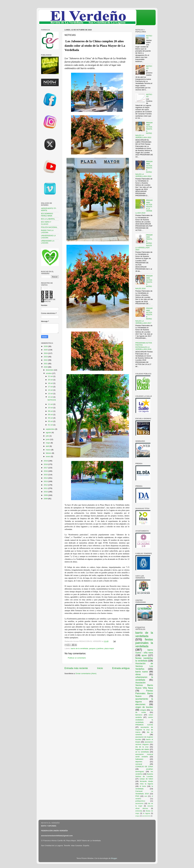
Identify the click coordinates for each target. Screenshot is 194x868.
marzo (49, 450)
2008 (46, 499)
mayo (48, 443)
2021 (46, 364)
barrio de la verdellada (79, 648)
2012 (46, 485)
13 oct (51, 394)
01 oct (51, 425)
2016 (46, 471)
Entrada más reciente (76, 668)
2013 (46, 481)
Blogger (114, 858)
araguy (138, 816)
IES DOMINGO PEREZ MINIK (47, 215)
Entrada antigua (121, 668)
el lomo (143, 786)
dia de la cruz (142, 747)
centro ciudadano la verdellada (144, 720)
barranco (139, 715)
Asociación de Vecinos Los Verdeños (144, 666)
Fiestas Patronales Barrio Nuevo (144, 693)
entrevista (139, 811)
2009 (46, 495)
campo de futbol (146, 779)
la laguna (147, 813)
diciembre (50, 370)
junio (48, 439)
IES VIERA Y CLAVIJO (46, 223)
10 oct (51, 408)
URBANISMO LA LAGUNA (48, 242)
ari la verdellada (142, 752)
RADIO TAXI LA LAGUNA (47, 231)
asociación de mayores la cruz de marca (144, 730)
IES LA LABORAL (48, 219)
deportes (139, 762)
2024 (46, 353)
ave (146, 796)
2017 (46, 468)
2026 (46, 346)
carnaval (139, 764)
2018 (46, 464)
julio (48, 436)
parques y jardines (96, 648)
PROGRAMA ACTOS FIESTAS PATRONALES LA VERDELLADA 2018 (144, 346)
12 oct (51, 397)
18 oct (51, 383)
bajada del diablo (142, 749)
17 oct (51, 387)
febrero (49, 453)
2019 (46, 461)
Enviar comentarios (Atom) (86, 673)
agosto (49, 433)
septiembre (51, 429)
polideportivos (140, 801)
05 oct (51, 421)
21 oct (51, 376)
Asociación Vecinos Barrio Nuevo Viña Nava (144, 685)
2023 (46, 357)
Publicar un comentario (77, 658)
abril (48, 446)
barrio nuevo (142, 672)
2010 (46, 492)
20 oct (51, 380)
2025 (46, 350)
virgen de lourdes (144, 707)
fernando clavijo (146, 781)
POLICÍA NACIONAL (49, 227)
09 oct (51, 411)
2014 (46, 478)
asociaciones (146, 816)
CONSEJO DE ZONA (144, 767)
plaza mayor (109, 648)
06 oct (51, 418)
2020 (46, 367)
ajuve (144, 655)
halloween (139, 759)
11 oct (51, 404)
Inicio (100, 668)
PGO (137, 796)
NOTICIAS (52, 400)
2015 (46, 475)
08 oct (51, 415)
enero (48, 456)
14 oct (51, 390)
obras (138, 674)
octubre (49, 373)
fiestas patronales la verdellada (144, 643)
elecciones (140, 704)
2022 (46, 360)
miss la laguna (146, 784)
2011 (46, 488)
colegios (143, 710)
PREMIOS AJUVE (144, 725)
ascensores (139, 803)
